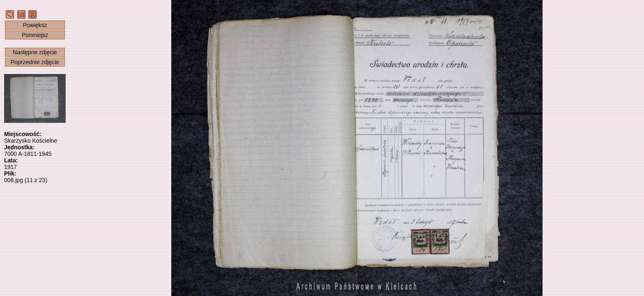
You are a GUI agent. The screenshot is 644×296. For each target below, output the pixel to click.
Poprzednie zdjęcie (35, 62)
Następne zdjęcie (35, 52)
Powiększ (35, 25)
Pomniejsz (35, 35)
